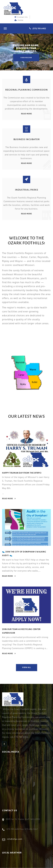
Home (19, 20)
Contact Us (21, 17)
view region (26, 58)
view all (26, 668)
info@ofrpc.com (15, 839)
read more (26, 114)
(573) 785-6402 (39, 28)
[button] (2, 55)
